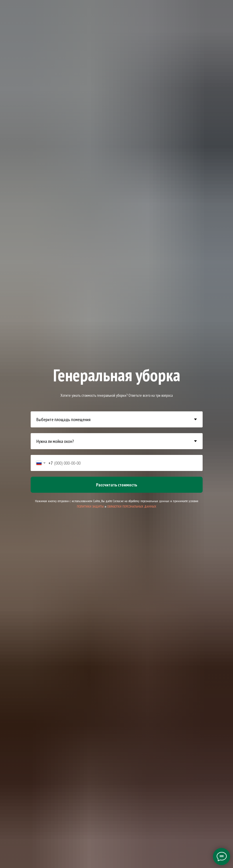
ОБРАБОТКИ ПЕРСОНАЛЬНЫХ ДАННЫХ (132, 506)
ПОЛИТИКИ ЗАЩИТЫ (90, 506)
